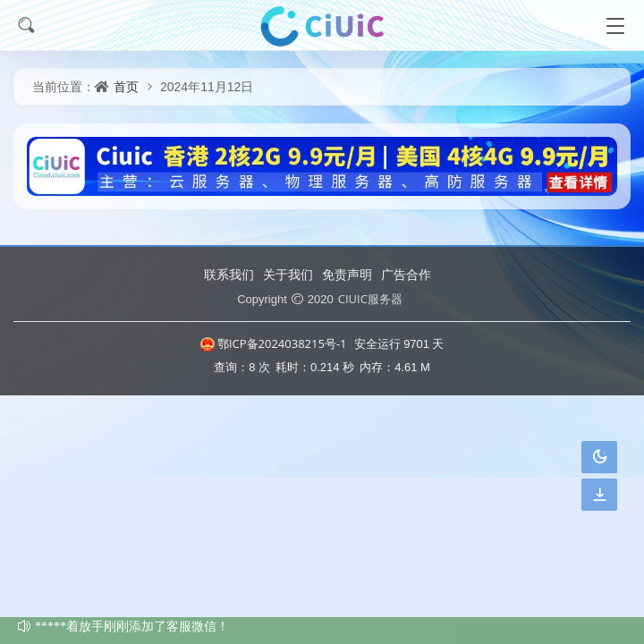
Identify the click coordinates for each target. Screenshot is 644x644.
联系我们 (229, 274)
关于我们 (288, 274)
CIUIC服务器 (370, 299)
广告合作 (406, 274)
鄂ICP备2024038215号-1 (274, 343)
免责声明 (347, 274)
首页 (126, 86)
